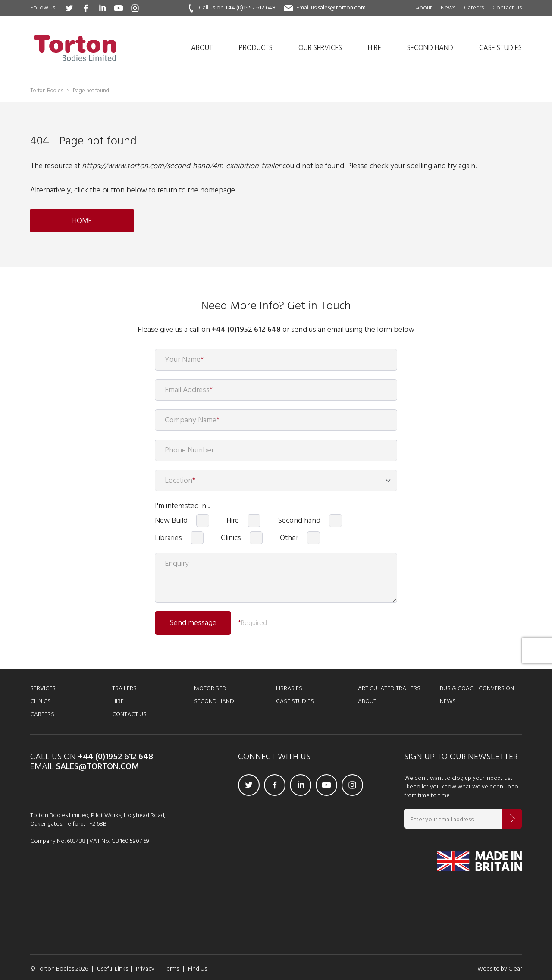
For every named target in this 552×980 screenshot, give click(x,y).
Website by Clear (500, 969)
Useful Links (113, 969)
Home (82, 221)
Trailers (124, 689)
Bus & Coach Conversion (477, 689)
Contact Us (507, 8)
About (424, 8)
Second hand (299, 521)
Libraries (168, 538)
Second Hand (214, 702)
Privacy (145, 969)
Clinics (231, 538)
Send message (193, 623)
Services (43, 689)
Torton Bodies (47, 91)
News (448, 8)
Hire (233, 521)
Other (289, 538)
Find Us (198, 969)
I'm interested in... (182, 506)
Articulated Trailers (389, 689)
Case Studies (295, 702)
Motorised (210, 689)
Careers (474, 8)
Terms (171, 969)
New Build (171, 521)
